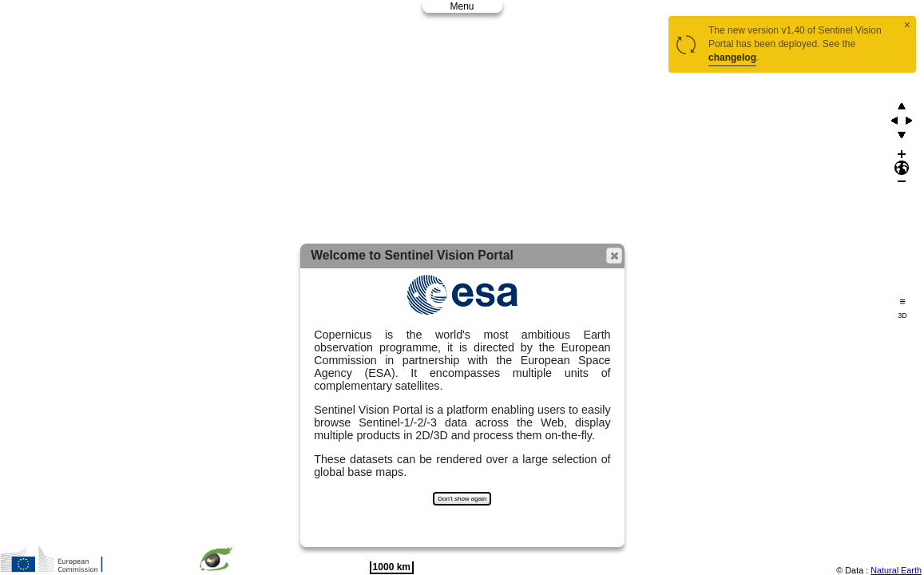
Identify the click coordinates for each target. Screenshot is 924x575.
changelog (732, 57)
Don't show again (462, 499)
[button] (614, 256)
